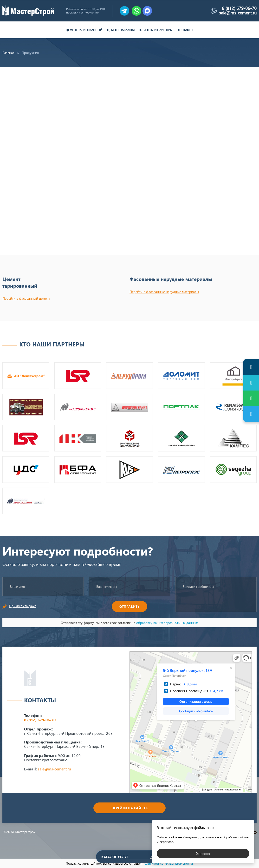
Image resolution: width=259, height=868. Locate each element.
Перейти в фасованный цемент (26, 298)
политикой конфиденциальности (168, 863)
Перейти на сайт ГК (130, 808)
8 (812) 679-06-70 (239, 8)
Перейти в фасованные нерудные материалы (164, 292)
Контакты (185, 30)
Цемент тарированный (84, 30)
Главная (8, 53)
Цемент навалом (121, 30)
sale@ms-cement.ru (238, 13)
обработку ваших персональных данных (167, 623)
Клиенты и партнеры (156, 30)
